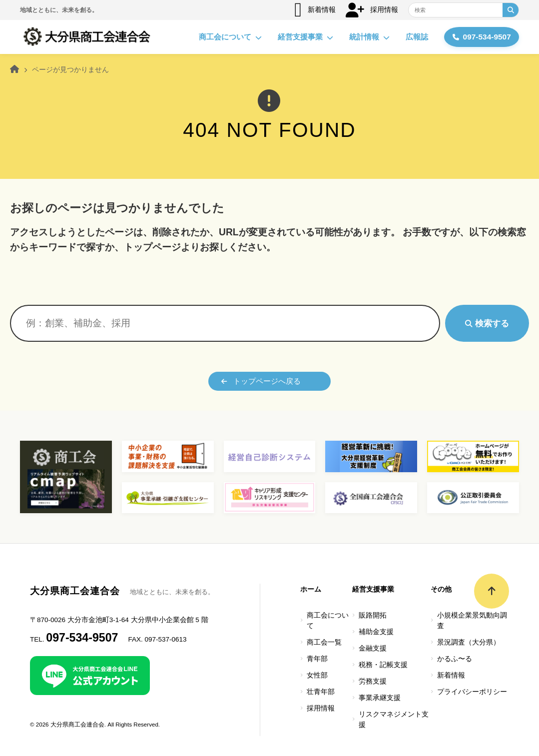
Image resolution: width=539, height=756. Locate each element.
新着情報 (315, 10)
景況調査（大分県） (469, 642)
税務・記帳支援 (383, 665)
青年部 (317, 659)
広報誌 (413, 37)
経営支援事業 (302, 37)
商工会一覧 (324, 642)
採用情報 (372, 10)
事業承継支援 (380, 698)
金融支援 (373, 648)
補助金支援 (376, 632)
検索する (487, 323)
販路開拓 (373, 615)
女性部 (317, 675)
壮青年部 (321, 692)
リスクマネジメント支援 (394, 720)
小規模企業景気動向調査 (472, 621)
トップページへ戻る (261, 381)
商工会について (227, 37)
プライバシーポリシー (472, 692)
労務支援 (373, 681)
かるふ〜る (455, 659)
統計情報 (366, 37)
